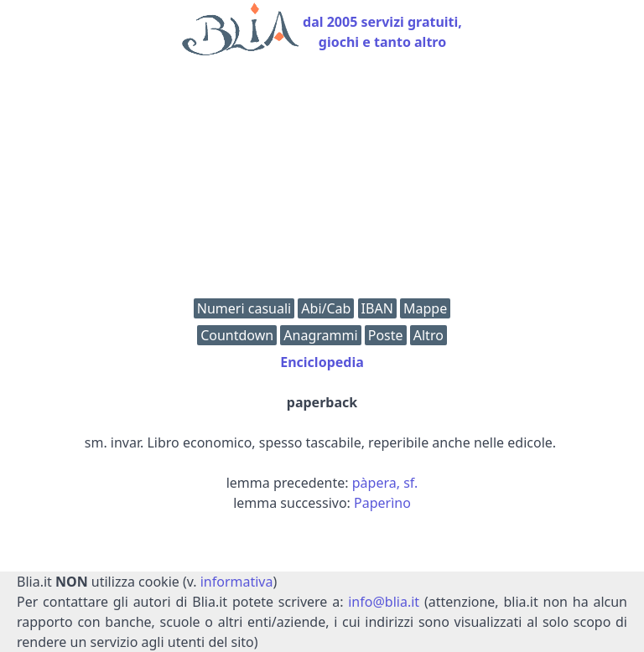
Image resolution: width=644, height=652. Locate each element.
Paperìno (382, 503)
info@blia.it (384, 602)
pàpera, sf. (385, 483)
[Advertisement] (322, 181)
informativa (237, 582)
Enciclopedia (322, 362)
